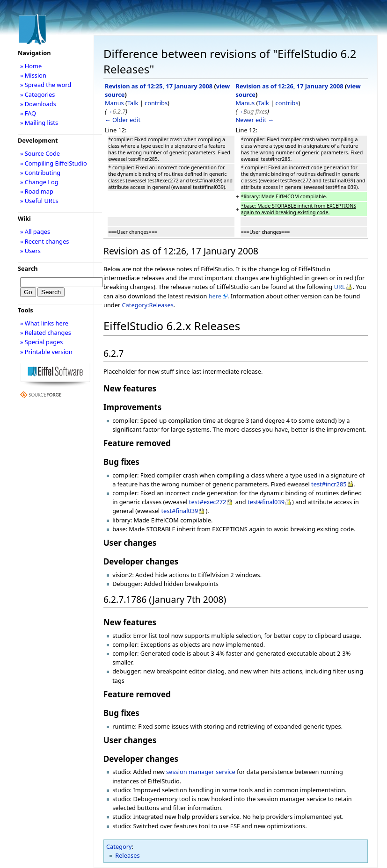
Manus (114, 103)
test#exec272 (208, 502)
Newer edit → (255, 120)
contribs (156, 103)
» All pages (35, 231)
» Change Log (39, 182)
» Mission (33, 75)
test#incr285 (329, 484)
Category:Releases (148, 305)
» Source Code (40, 153)
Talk (133, 103)
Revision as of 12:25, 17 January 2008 (159, 86)
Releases (127, 855)
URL (340, 287)
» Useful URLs (39, 201)
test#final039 (266, 502)
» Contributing (40, 173)
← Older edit (123, 120)
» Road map (37, 191)
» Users (30, 251)
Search (28, 268)
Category (119, 846)
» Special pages (41, 342)
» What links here (44, 323)
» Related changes (46, 333)
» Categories (38, 94)
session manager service (201, 772)
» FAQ (28, 113)
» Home (31, 66)
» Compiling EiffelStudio (54, 163)
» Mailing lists (39, 123)
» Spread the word (46, 85)
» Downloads (38, 104)
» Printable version (46, 352)
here (215, 296)
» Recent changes (45, 241)
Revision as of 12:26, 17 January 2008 (290, 86)
